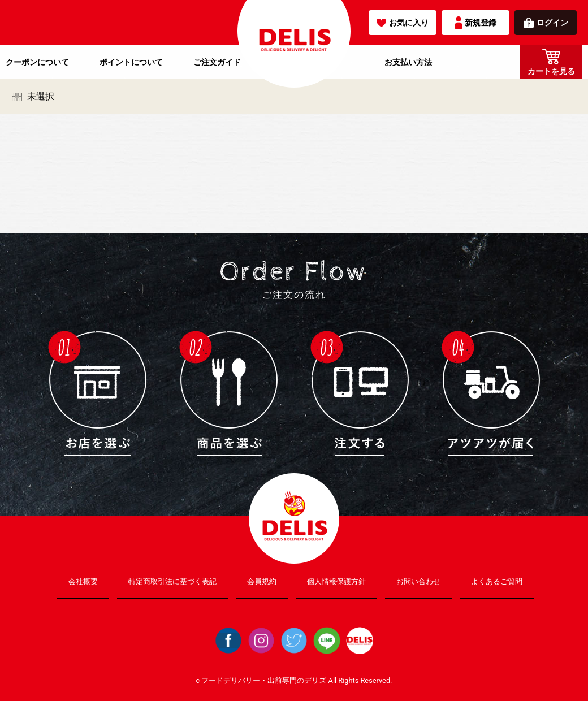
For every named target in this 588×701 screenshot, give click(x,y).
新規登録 (476, 23)
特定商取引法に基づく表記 (172, 581)
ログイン (546, 23)
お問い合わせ (418, 581)
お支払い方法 (408, 62)
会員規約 (262, 581)
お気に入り (403, 23)
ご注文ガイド (217, 62)
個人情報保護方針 (336, 581)
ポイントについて (131, 62)
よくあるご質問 (497, 581)
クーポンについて (37, 62)
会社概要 (83, 581)
